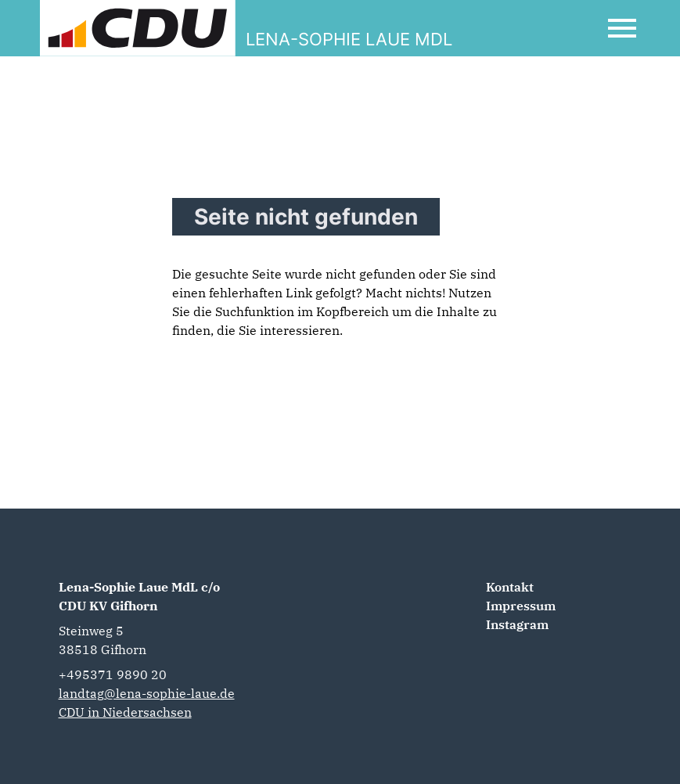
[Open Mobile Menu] (622, 28)
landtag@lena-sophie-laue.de (147, 693)
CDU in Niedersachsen (125, 712)
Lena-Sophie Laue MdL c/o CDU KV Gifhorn (139, 596)
